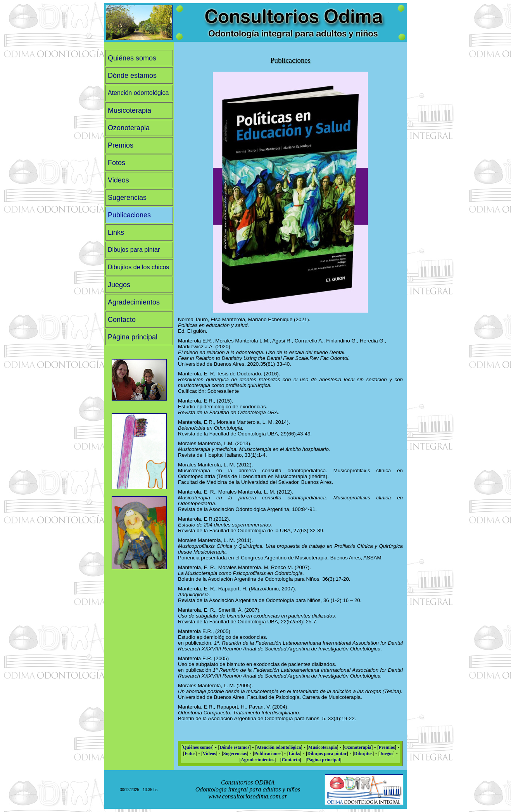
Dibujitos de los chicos (138, 267)
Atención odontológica (138, 93)
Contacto (122, 320)
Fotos (117, 163)
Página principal (133, 337)
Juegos (119, 285)
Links (116, 232)
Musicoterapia (129, 110)
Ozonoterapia (129, 128)
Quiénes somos (132, 58)
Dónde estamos (132, 76)
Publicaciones (129, 215)
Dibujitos (363, 754)
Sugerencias (127, 198)
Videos (118, 180)
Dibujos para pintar (134, 250)
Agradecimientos (134, 302)
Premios (121, 145)
